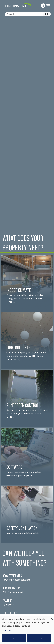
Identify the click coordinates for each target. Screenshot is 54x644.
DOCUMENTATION (11, 588)
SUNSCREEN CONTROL (23, 405)
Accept (39, 638)
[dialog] (27, 630)
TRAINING (7, 601)
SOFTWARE (14, 467)
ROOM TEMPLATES (12, 576)
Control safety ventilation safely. (23, 533)
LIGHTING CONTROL (20, 348)
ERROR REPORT (10, 613)
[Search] (27, 14)
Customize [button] (7, 630)
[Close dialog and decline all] (52, 617)
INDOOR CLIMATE (19, 290)
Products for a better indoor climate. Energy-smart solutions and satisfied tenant (25, 298)
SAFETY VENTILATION (22, 528)
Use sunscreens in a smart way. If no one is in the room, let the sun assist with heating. (27, 413)
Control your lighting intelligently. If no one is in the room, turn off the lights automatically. (26, 356)
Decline (14, 638)
